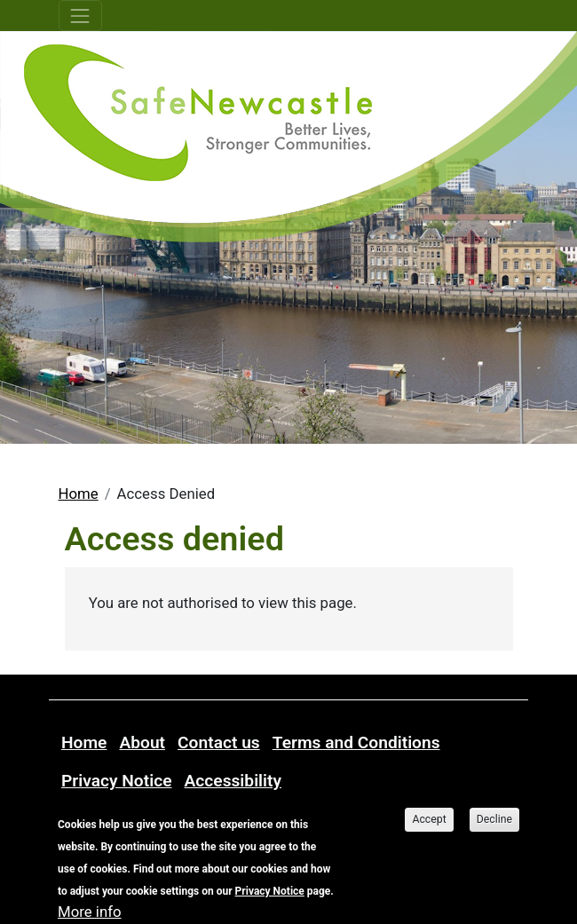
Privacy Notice (116, 781)
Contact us (219, 742)
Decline (494, 826)
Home (79, 494)
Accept (429, 826)
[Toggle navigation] (80, 16)
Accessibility (233, 781)
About (142, 742)
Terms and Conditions (356, 742)
